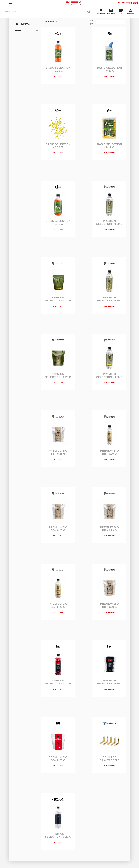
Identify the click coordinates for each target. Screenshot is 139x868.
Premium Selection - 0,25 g (58, 299)
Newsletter (111, 14)
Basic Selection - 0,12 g (58, 69)
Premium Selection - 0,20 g (58, 376)
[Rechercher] (48, 12)
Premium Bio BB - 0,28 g (58, 452)
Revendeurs (101, 14)
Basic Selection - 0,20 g (109, 69)
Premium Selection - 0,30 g (109, 222)
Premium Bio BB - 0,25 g (109, 452)
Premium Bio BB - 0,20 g (58, 605)
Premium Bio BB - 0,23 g (109, 529)
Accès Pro (131, 14)
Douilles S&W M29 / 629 (109, 759)
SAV (121, 14)
